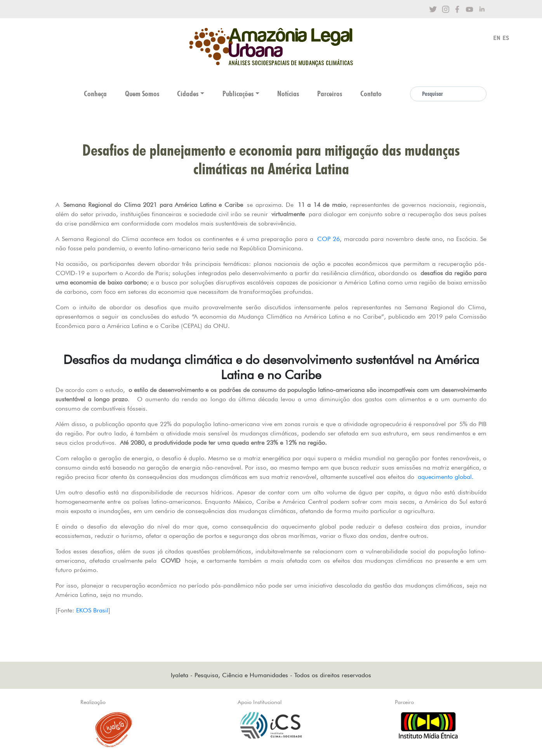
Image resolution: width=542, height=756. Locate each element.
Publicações (238, 94)
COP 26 (328, 239)
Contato (371, 94)
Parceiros (330, 94)
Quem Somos (142, 94)
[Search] (448, 94)
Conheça (95, 94)
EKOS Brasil (92, 610)
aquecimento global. (446, 477)
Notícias (288, 94)
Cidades (188, 94)
